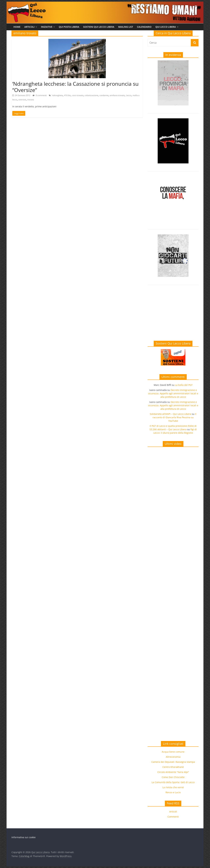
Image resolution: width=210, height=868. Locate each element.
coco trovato (78, 95)
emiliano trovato (117, 95)
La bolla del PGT (184, 385)
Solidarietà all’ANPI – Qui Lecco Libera (170, 414)
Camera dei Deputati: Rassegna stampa (173, 762)
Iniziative (47, 27)
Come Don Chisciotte (173, 777)
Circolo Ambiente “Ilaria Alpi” (173, 772)
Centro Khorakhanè (173, 767)
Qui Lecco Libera (166, 27)
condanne (104, 95)
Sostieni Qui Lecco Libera (99, 27)
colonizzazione (91, 95)
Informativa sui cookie (24, 837)
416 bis (67, 95)
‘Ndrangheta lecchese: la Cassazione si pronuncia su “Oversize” (75, 87)
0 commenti (40, 95)
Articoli (29, 27)
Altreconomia (173, 757)
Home (17, 27)
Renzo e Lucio (173, 792)
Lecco (129, 95)
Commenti (173, 817)
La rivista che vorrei (173, 787)
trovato (31, 100)
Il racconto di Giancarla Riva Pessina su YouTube (174, 417)
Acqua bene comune (173, 752)
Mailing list (126, 27)
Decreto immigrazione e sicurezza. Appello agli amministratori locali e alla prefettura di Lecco (173, 393)
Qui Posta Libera (69, 27)
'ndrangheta (57, 95)
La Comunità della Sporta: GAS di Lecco (173, 782)
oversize (22, 100)
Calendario (144, 27)
